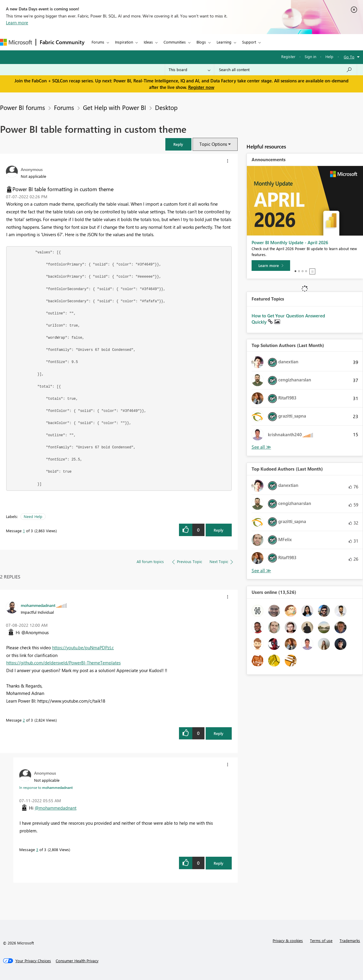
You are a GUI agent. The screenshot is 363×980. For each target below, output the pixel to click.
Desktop (166, 107)
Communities (175, 42)
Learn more (17, 23)
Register (288, 56)
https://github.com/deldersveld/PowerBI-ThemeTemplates (63, 663)
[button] (178, 144)
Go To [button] (349, 57)
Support (249, 42)
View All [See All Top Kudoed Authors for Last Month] (261, 571)
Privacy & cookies (288, 940)
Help (329, 56)
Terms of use (321, 940)
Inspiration (124, 42)
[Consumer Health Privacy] (77, 961)
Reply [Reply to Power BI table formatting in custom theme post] (219, 530)
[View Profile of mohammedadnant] (38, 605)
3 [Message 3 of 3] (37, 849)
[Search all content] (286, 70)
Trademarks (350, 940)
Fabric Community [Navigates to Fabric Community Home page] (62, 42)
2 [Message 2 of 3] (24, 720)
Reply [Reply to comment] (219, 733)
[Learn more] (271, 266)
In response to (46, 787)
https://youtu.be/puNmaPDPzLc (83, 648)
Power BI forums (23, 107)
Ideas (148, 42)
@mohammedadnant (56, 808)
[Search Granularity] (190, 70)
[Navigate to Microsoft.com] (16, 42)
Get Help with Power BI (115, 107)
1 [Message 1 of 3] (24, 531)
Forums (98, 42)
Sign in (310, 56)
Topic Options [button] (213, 144)
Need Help (33, 516)
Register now (201, 87)
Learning (224, 42)
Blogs (201, 42)
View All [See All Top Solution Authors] (261, 447)
